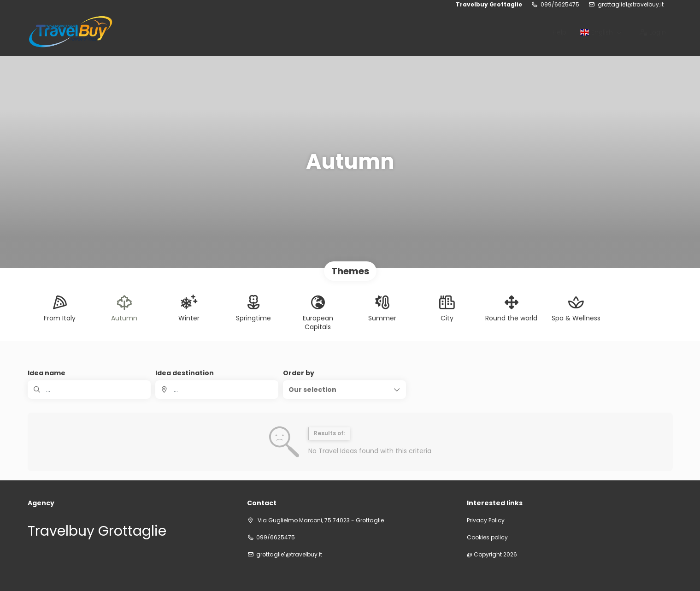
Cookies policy (487, 538)
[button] (344, 390)
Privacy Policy (486, 520)
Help (559, 32)
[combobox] (217, 390)
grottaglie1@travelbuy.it (631, 5)
